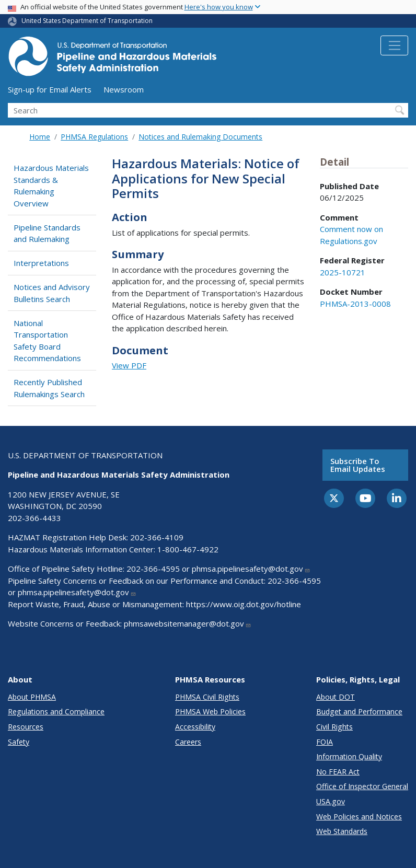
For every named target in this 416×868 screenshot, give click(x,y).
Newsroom (124, 89)
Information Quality (349, 756)
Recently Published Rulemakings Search (49, 388)
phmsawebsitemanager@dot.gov (188, 623)
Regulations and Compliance (56, 711)
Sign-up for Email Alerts (50, 89)
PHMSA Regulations (94, 137)
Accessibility (195, 727)
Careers (188, 742)
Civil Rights (334, 727)
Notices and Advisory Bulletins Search (52, 293)
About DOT (336, 697)
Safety (19, 742)
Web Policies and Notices (359, 817)
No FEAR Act (338, 772)
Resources (26, 727)
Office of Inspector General (362, 786)
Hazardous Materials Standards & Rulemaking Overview (51, 186)
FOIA (325, 742)
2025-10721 (343, 272)
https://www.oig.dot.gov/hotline (244, 604)
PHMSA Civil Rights (207, 697)
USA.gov (331, 801)
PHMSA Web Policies (210, 711)
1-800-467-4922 (188, 549)
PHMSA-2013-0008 (355, 304)
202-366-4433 (34, 518)
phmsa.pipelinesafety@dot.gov (251, 569)
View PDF (129, 365)
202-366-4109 (157, 537)
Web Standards (342, 831)
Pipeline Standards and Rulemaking (47, 233)
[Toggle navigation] (394, 45)
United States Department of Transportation (87, 21)
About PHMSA (32, 697)
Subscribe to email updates (358, 465)
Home (40, 137)
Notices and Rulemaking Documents (200, 137)
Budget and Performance (359, 711)
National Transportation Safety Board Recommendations (47, 341)
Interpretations (41, 263)
